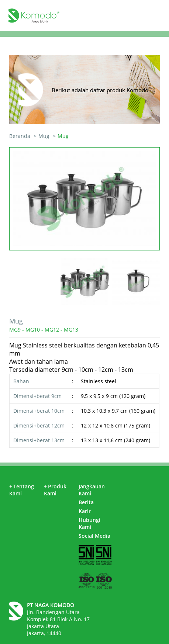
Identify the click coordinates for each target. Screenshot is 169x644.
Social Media (94, 536)
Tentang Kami (22, 490)
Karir (85, 511)
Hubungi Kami (89, 523)
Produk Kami (55, 490)
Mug (44, 136)
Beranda (20, 136)
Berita (86, 502)
